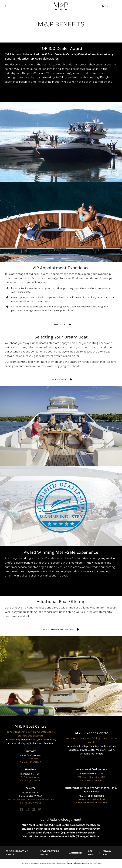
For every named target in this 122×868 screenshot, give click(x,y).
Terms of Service (89, 863)
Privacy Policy (72, 863)
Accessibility (76, 853)
